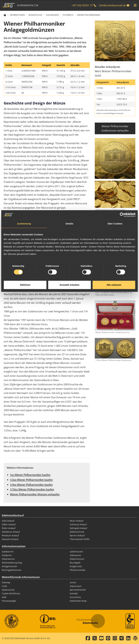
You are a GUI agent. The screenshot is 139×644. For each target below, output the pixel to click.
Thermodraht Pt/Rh (80, 539)
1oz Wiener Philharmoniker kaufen (30, 475)
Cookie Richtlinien (11, 593)
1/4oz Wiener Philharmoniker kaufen (31, 485)
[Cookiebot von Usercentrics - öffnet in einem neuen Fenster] (122, 266)
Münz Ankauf (77, 521)
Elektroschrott (77, 532)
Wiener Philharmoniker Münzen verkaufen (35, 494)
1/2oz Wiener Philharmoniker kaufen (31, 480)
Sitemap (6, 582)
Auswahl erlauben (69, 336)
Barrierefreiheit (78, 590)
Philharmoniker (78, 570)
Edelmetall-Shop (78, 601)
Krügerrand (76, 566)
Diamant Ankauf (10, 539)
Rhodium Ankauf (10, 535)
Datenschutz (8, 590)
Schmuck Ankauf (78, 524)
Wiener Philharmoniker (89, 15)
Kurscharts (75, 597)
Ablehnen (25, 336)
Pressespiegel (9, 601)
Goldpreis (7, 555)
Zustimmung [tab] (24, 275)
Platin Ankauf (9, 528)
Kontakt (74, 593)
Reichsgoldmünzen (12, 570)
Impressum (76, 586)
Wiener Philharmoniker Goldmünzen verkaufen (115, 128)
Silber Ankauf (9, 524)
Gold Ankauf (8, 521)
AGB (4, 597)
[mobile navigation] (135, 5)
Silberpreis (75, 555)
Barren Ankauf (77, 535)
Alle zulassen (114, 336)
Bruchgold (75, 563)
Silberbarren (8, 559)
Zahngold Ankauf (79, 528)
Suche (73, 582)
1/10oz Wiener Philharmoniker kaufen (32, 489)
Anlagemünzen (10, 566)
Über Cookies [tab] (115, 275)
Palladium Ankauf (11, 532)
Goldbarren (8, 552)
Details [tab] (69, 275)
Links (4, 586)
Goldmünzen (76, 552)
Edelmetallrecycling (12, 563)
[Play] (47, 241)
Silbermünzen (77, 559)
